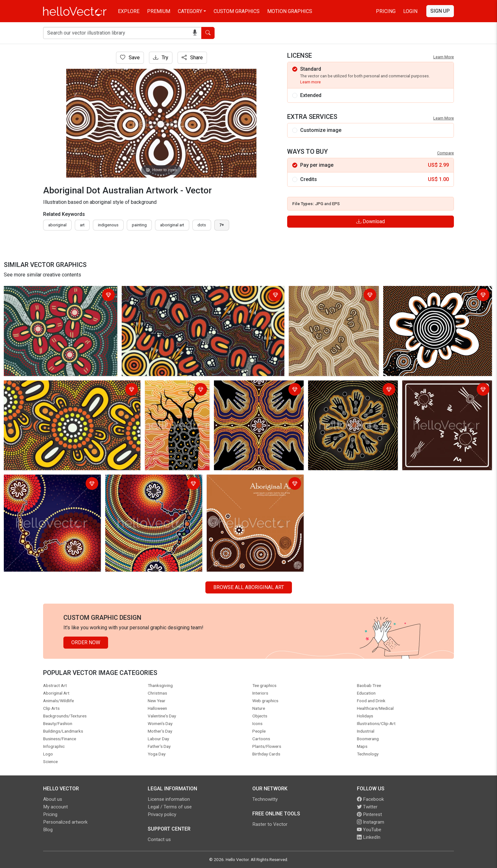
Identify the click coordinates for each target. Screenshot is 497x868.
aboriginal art (172, 225)
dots (202, 225)
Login (410, 11)
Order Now (86, 642)
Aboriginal (57, 225)
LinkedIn (369, 837)
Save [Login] (130, 58)
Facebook (370, 799)
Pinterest (369, 814)
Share (192, 58)
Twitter (367, 807)
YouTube (369, 830)
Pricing (386, 11)
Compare (445, 153)
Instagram (371, 822)
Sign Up (440, 11)
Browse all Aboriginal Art (249, 587)
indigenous (108, 225)
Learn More (444, 57)
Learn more (310, 82)
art (82, 225)
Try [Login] (161, 58)
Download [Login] (371, 221)
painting (139, 225)
